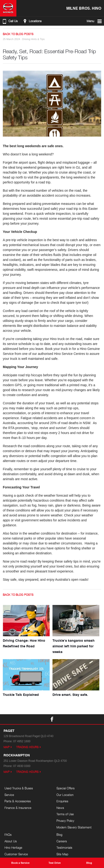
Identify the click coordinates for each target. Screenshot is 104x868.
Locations (32, 21)
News (60, 808)
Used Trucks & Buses (19, 788)
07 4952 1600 (22, 741)
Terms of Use (65, 814)
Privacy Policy (65, 821)
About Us (11, 841)
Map (7, 747)
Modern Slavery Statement (74, 827)
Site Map (62, 854)
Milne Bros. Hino (84, 8)
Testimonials (64, 848)
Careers (62, 841)
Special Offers (65, 788)
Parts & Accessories (18, 801)
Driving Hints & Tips (33, 39)
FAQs (8, 835)
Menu (95, 21)
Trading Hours (27, 747)
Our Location (65, 795)
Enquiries (62, 801)
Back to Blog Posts (18, 34)
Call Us (10, 21)
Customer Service (16, 854)
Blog (59, 835)
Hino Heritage (13, 848)
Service (9, 795)
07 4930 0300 (22, 766)
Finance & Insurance (18, 808)
